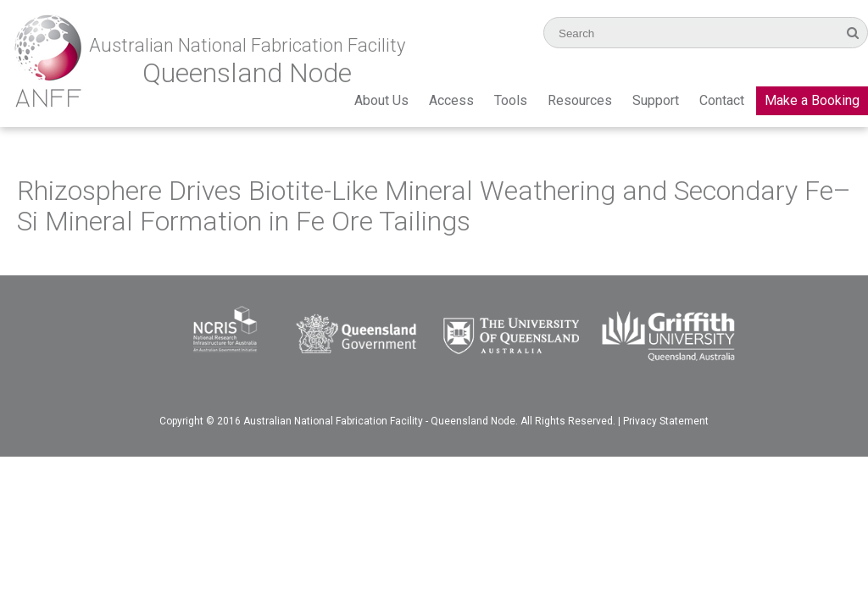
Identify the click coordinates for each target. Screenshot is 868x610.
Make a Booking (812, 100)
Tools (511, 100)
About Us (381, 100)
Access (451, 100)
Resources (580, 100)
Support (656, 100)
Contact (722, 100)
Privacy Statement (666, 421)
